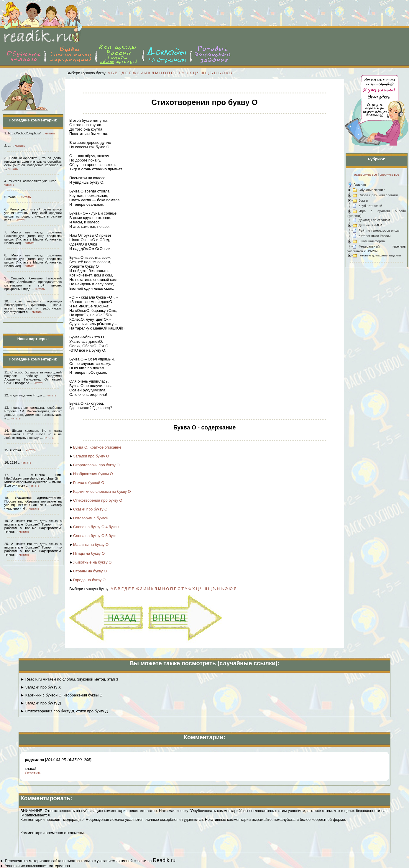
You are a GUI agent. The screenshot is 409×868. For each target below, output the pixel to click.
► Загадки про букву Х (41, 687)
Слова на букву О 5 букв (95, 536)
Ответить (33, 773)
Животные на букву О (92, 562)
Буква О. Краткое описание (97, 447)
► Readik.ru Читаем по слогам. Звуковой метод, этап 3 (69, 679)
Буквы (363, 200)
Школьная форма (372, 241)
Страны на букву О (90, 571)
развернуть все (365, 174)
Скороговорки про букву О (96, 465)
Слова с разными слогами (378, 195)
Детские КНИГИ (370, 225)
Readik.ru (164, 860)
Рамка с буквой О (89, 483)
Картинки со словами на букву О (102, 491)
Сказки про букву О (90, 509)
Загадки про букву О (91, 456)
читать (50, 133)
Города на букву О (89, 580)
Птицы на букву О (89, 553)
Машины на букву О (91, 545)
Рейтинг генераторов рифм (379, 230)
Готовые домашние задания (380, 255)
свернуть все (389, 174)
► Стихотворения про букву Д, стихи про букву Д (64, 711)
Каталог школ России (374, 236)
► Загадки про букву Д (41, 703)
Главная (360, 185)
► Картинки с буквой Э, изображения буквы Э (61, 695)
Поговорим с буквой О (93, 518)
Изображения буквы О (93, 474)
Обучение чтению (372, 190)
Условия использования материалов (37, 866)
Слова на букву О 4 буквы (96, 527)
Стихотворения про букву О (98, 500)
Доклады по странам (374, 220)
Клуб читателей (370, 206)
